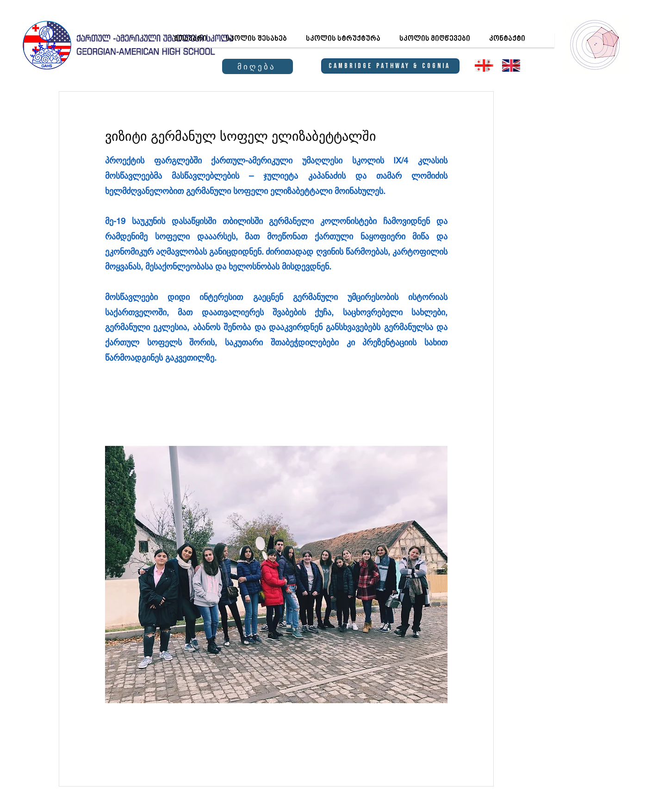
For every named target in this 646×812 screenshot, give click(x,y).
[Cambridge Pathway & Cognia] (390, 66)
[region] (595, 44)
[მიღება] (258, 66)
